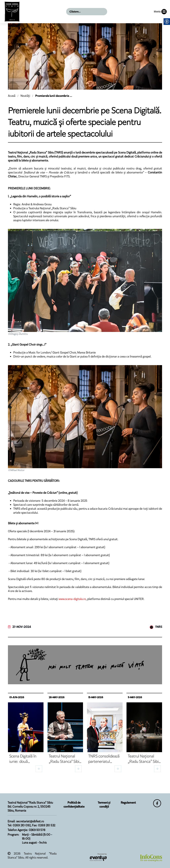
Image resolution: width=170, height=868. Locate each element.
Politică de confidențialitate (74, 805)
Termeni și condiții (104, 805)
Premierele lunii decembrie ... (54, 96)
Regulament (128, 803)
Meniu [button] (160, 12)
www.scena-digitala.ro (72, 599)
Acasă (12, 96)
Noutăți (25, 96)
